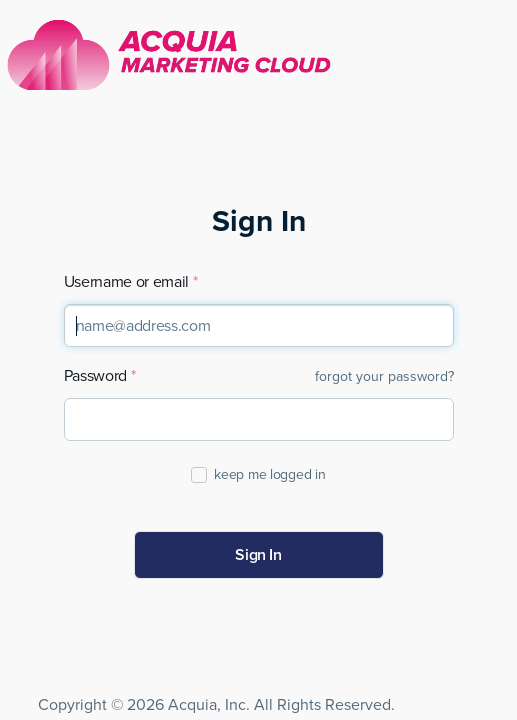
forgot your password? (384, 376)
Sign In (258, 555)
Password (95, 376)
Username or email (127, 282)
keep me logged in (269, 474)
